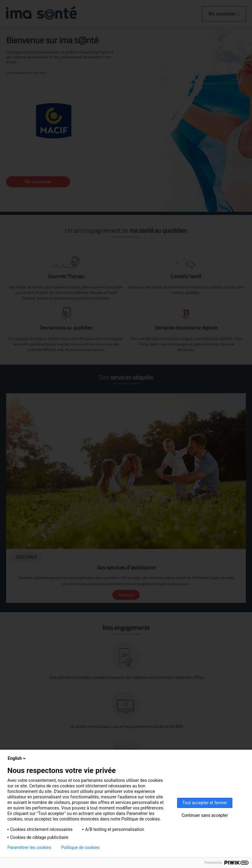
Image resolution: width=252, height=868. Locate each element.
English (17, 758)
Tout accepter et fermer (205, 803)
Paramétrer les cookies (29, 847)
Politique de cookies (80, 847)
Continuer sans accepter (205, 815)
